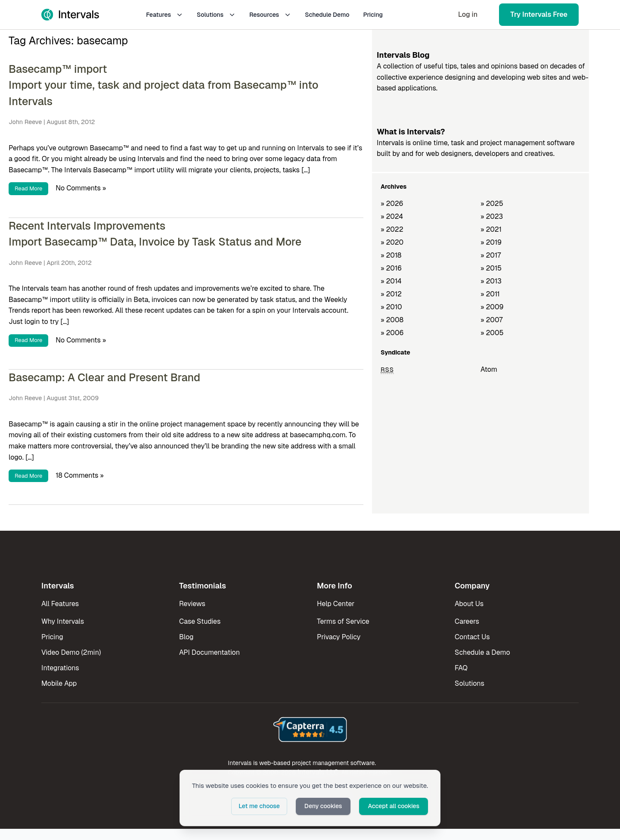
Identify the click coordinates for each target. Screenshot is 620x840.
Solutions (216, 15)
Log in (468, 14)
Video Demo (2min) (71, 652)
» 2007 (491, 320)
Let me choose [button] (259, 806)
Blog (186, 637)
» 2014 (391, 281)
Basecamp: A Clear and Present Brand (104, 377)
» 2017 (491, 255)
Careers (467, 621)
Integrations (60, 668)
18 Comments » (80, 475)
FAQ (461, 668)
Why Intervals (63, 621)
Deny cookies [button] (323, 806)
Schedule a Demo (482, 652)
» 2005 (492, 333)
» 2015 (491, 268)
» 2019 (491, 242)
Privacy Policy (339, 637)
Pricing (373, 15)
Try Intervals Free (539, 14)
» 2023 (492, 216)
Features (164, 15)
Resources (270, 15)
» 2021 (491, 229)
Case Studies (200, 621)
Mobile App (59, 683)
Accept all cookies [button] (394, 806)
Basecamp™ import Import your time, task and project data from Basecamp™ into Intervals (164, 85)
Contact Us (472, 637)
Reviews (192, 604)
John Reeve (25, 122)
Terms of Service (343, 621)
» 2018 (391, 255)
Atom (489, 369)
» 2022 (392, 229)
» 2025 (492, 204)
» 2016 (391, 268)
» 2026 (392, 204)
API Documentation (209, 652)
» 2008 (392, 320)
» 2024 (392, 216)
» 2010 (391, 307)
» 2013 (491, 281)
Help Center (336, 604)
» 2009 (492, 307)
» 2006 (392, 333)
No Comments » (81, 188)
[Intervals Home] (70, 15)
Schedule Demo (327, 15)
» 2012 (391, 294)
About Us (469, 604)
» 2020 (392, 242)
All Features (60, 604)
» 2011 (490, 294)
